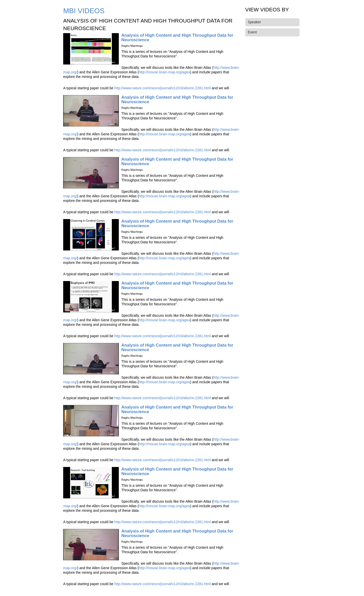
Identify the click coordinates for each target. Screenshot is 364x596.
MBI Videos (84, 11)
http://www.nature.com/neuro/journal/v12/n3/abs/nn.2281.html (162, 88)
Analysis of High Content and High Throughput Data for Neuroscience (177, 38)
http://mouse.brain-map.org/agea (164, 72)
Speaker (254, 22)
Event (252, 32)
